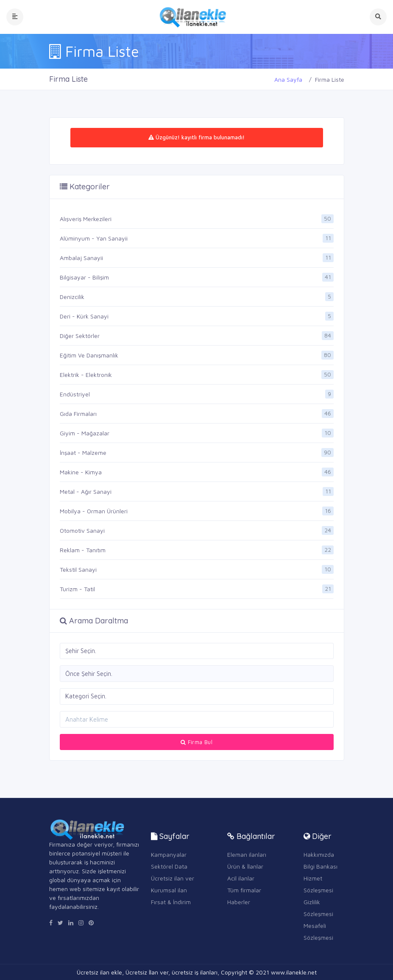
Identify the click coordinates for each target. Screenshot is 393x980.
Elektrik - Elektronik (86, 375)
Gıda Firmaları (78, 414)
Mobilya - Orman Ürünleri (94, 511)
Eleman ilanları (247, 854)
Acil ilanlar (241, 878)
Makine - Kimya (81, 472)
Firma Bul (196, 742)
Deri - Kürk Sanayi (84, 316)
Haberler (239, 902)
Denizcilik (72, 297)
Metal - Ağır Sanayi (86, 491)
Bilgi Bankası (321, 866)
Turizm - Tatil (77, 589)
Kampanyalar (169, 854)
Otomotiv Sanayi (82, 530)
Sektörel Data (169, 866)
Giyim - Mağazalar (85, 433)
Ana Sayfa (288, 79)
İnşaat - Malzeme (83, 453)
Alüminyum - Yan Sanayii (94, 238)
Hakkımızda (319, 854)
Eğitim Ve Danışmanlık (89, 355)
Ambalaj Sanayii (81, 258)
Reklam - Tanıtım (83, 550)
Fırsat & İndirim (171, 902)
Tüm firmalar (244, 890)
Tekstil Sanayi (78, 569)
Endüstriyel (75, 394)
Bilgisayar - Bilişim (84, 277)
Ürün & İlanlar (245, 866)
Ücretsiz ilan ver (173, 878)
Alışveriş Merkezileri (86, 219)
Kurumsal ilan (169, 890)
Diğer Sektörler (80, 336)
